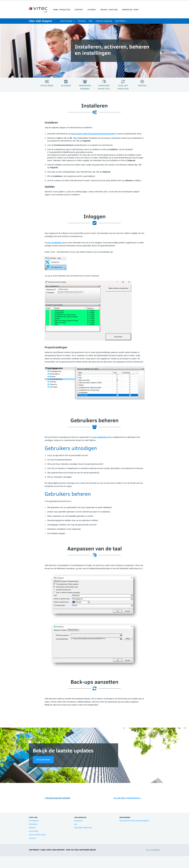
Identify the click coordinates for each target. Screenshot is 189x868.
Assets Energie (66, 23)
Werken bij (123, 11)
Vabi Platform (120, 23)
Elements (82, 23)
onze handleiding (54, 244)
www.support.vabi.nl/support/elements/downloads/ (93, 135)
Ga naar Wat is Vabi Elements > (127, 800)
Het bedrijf (34, 822)
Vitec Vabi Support (40, 23)
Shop (134, 11)
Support (79, 11)
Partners (33, 826)
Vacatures (34, 833)
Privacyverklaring (37, 836)
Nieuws (100, 11)
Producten (67, 11)
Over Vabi (111, 11)
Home (56, 11)
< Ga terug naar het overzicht (57, 800)
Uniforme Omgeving (104, 23)
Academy (90, 11)
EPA (91, 23)
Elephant (157, 851)
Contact (33, 840)
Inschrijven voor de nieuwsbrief (134, 822)
